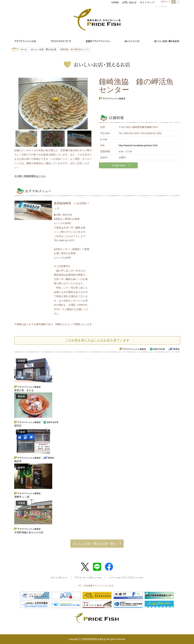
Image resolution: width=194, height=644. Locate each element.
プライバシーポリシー (88, 578)
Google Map (118, 165)
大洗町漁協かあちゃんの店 (29, 532)
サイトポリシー (59, 578)
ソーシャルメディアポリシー (126, 578)
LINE (97, 567)
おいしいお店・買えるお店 (44, 49)
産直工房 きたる (24, 390)
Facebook (109, 567)
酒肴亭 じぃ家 (22, 497)
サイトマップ (147, 2)
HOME (115, 2)
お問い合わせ (129, 2)
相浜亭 (18, 461)
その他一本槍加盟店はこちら (30, 176)
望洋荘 (18, 426)
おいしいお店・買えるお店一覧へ (95, 544)
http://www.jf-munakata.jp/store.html (138, 145)
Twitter (85, 567)
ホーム (24, 49)
